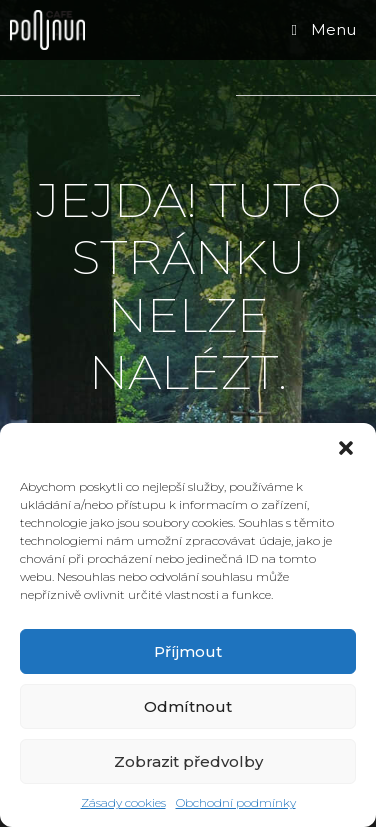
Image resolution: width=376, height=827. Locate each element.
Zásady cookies (123, 802)
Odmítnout (188, 706)
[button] (346, 448)
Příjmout (188, 651)
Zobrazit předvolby (188, 761)
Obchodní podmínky (236, 802)
